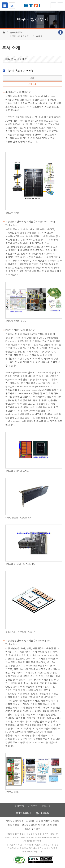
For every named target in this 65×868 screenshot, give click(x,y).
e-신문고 (33, 806)
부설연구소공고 (32, 829)
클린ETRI (19, 806)
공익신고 (46, 806)
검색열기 (60, 5)
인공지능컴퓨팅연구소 (20, 36)
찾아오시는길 (42, 813)
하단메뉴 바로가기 (0, 0)
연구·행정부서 (17, 32)
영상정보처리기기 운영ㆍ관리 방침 (40, 825)
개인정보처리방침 (15, 821)
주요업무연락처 (24, 813)
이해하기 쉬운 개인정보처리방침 (43, 821)
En (12, 5)
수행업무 (32, 84)
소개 (32, 78)
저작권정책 (14, 825)
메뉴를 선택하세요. (17, 59)
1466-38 (54, 834)
